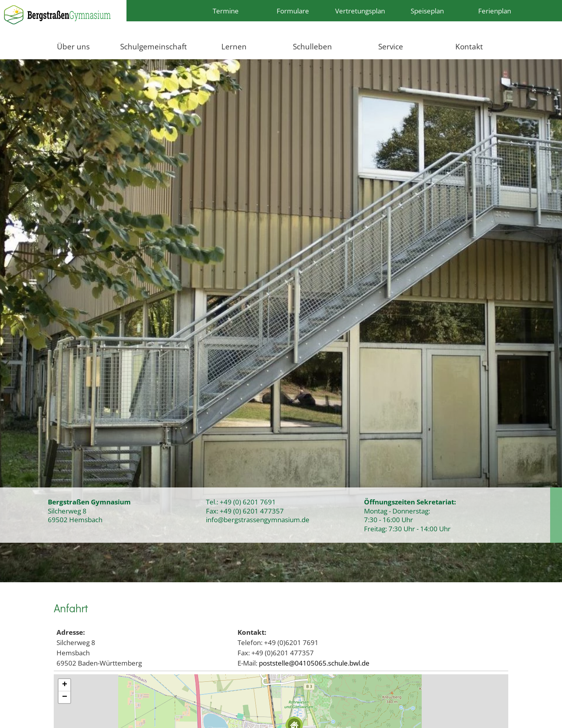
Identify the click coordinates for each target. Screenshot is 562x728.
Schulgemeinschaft (154, 46)
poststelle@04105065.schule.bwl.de (314, 663)
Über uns (73, 46)
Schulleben (312, 46)
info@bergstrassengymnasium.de (258, 519)
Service (391, 46)
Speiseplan (427, 11)
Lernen (234, 46)
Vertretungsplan (360, 11)
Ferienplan (495, 11)
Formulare (293, 11)
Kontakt (469, 46)
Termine (226, 11)
